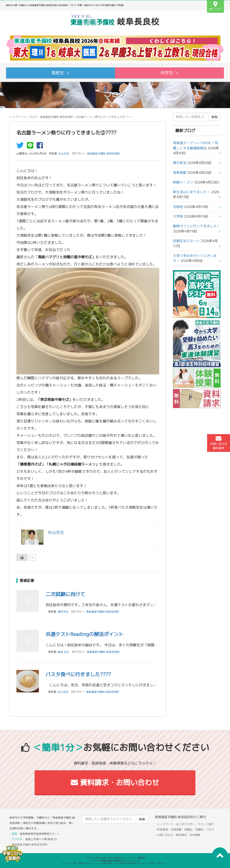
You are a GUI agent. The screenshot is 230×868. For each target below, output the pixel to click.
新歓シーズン (183, 182)
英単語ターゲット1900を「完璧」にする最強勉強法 (196, 145)
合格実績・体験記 (181, 829)
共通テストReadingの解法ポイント (85, 634)
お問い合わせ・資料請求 (172, 835)
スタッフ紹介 (206, 824)
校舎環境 (162, 829)
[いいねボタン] (22, 557)
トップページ (18, 117)
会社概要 (195, 835)
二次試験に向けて (65, 594)
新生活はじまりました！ (191, 192)
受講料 (199, 829)
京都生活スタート (186, 241)
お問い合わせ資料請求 (219, 443)
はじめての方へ (186, 824)
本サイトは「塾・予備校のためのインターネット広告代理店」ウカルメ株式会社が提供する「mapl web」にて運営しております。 (115, 863)
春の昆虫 (180, 163)
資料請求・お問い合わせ (115, 782)
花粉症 (178, 207)
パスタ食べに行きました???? (78, 674)
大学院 (178, 216)
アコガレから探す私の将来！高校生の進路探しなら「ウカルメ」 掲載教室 (115, 858)
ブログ (33, 117)
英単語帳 (180, 173)
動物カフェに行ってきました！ (197, 226)
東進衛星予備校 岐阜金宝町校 (30, 845)
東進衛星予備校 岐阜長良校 (56, 117)
